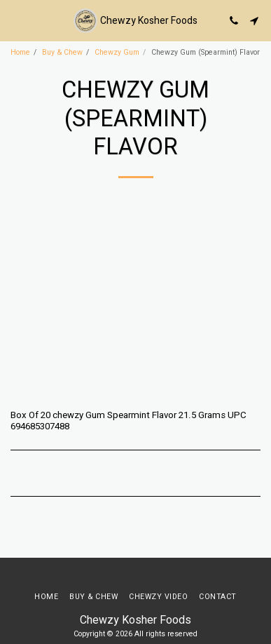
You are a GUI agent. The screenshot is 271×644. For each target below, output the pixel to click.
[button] (15, 20)
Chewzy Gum (117, 52)
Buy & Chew (62, 52)
